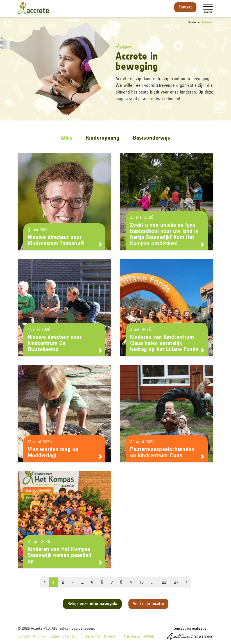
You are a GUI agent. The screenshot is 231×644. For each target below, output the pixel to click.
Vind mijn (148, 604)
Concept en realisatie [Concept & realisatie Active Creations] (190, 633)
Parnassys (132, 637)
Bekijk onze (92, 604)
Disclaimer (93, 637)
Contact (185, 7)
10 (142, 582)
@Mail (149, 637)
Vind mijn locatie (46, 637)
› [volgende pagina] (187, 582)
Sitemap (69, 637)
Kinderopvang (103, 138)
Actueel (207, 22)
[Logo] (33, 9)
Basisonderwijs (152, 138)
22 (164, 582)
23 (176, 582)
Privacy (109, 637)
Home (192, 22)
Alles (67, 138)
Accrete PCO (40, 629)
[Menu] (208, 7)
